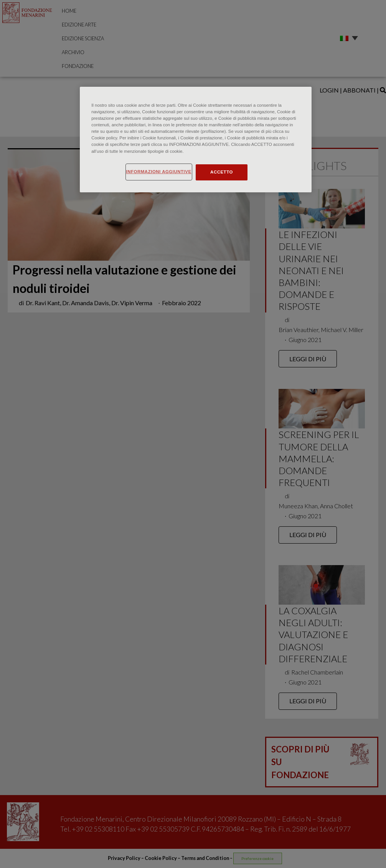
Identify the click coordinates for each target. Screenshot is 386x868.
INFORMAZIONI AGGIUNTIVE (159, 172)
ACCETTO (222, 172)
